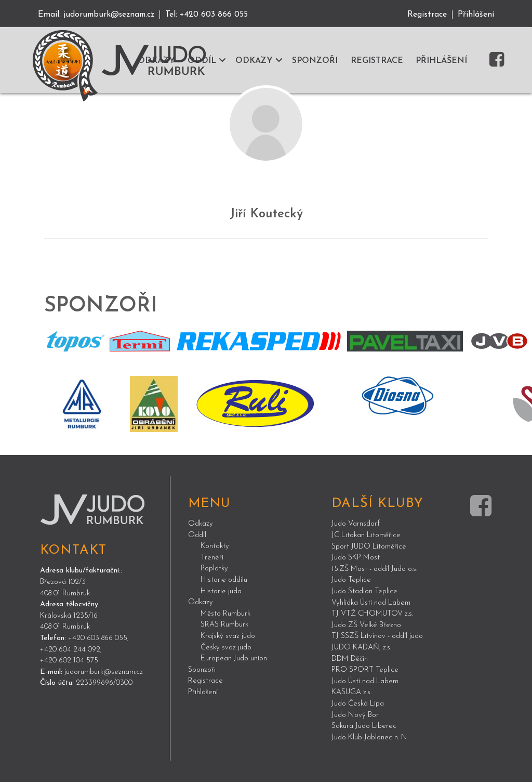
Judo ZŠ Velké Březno (366, 625)
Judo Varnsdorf (356, 524)
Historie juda (221, 591)
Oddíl (197, 535)
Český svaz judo (226, 647)
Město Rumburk (225, 613)
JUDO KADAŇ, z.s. (361, 648)
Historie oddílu (224, 580)
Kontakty (215, 546)
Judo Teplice (351, 580)
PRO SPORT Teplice (365, 670)
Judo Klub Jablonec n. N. (370, 737)
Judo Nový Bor (355, 715)
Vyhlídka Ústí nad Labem (371, 602)
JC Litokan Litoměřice (366, 535)
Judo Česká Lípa (358, 704)
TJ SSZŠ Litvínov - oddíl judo (377, 636)
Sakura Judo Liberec (364, 726)
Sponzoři (202, 669)
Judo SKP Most (356, 558)
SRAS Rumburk (224, 625)
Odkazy (201, 524)
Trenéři (212, 557)
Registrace (427, 15)
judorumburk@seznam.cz (111, 15)
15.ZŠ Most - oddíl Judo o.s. (374, 569)
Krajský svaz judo (228, 636)
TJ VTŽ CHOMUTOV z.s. (372, 614)
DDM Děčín (350, 659)
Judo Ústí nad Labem (365, 681)
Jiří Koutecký (266, 214)
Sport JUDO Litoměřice (369, 546)
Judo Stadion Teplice (364, 591)
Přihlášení (476, 15)
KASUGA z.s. (351, 692)
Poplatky (214, 569)
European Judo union (234, 659)
